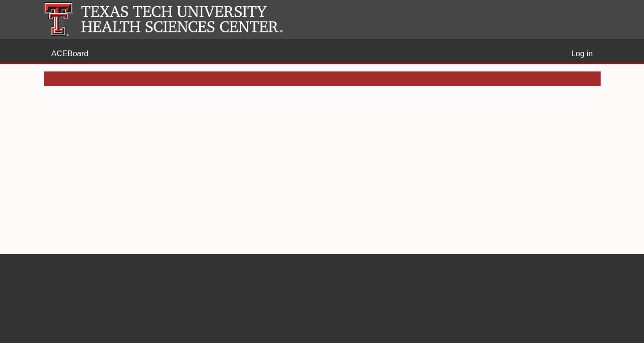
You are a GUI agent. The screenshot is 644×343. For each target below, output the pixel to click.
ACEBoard (70, 53)
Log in (582, 53)
